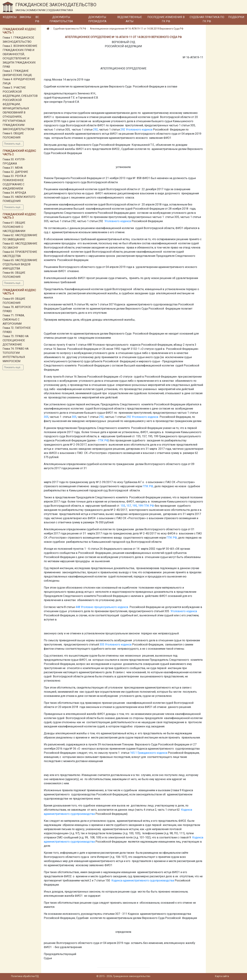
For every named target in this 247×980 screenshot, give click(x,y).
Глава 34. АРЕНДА (14, 193)
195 (135, 506)
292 (96, 130)
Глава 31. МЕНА (13, 168)
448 (78, 607)
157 (129, 506)
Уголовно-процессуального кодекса (104, 607)
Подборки (236, 17)
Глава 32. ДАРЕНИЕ (15, 172)
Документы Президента (97, 19)
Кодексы (10, 17)
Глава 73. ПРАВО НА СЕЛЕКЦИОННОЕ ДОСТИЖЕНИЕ (16, 340)
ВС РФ (37, 19)
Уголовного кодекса (139, 130)
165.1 (133, 753)
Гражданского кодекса (152, 753)
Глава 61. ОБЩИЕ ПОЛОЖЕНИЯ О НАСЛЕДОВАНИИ (14, 227)
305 (46, 417)
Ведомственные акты (130, 19)
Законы (25, 17)
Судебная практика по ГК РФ (207, 19)
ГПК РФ (103, 440)
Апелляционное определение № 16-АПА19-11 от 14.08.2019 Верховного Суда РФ (137, 29)
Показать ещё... (13, 144)
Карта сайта (222, 976)
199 (141, 506)
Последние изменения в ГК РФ (166, 19)
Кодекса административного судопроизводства (143, 880)
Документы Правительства (61, 19)
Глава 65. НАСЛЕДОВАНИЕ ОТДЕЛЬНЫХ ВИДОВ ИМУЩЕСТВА (20, 264)
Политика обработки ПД (25, 976)
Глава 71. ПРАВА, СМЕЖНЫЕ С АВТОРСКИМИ (14, 320)
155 (123, 506)
